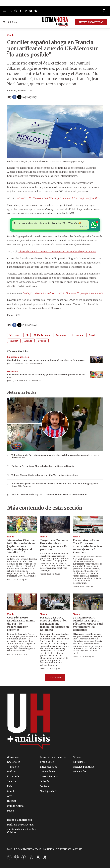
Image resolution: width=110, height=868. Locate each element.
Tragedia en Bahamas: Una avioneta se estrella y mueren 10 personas (55, 545)
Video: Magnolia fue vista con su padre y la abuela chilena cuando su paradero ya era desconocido (55, 456)
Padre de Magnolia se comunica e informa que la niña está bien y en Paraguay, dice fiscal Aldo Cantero (55, 485)
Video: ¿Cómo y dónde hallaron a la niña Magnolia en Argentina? (45, 475)
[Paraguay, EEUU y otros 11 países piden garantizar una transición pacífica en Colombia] (55, 602)
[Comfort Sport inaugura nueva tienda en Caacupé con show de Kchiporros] (96, 360)
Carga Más (55, 678)
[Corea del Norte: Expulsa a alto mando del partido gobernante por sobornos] (22, 602)
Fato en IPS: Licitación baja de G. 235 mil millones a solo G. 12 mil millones (49, 495)
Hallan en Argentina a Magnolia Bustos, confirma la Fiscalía (43, 466)
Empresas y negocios (18, 357)
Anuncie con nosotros (53, 757)
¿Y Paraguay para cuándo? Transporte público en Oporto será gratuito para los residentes (88, 624)
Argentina (77, 335)
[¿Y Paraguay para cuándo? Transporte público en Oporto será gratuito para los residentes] (88, 602)
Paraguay (61, 335)
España (28, 341)
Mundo (11, 35)
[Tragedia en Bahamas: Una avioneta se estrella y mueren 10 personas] (55, 524)
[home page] (55, 22)
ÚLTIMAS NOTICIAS (91, 22)
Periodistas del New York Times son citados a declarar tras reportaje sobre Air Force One (88, 546)
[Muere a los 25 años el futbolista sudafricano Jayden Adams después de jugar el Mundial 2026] (22, 524)
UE (27, 335)
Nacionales (13, 372)
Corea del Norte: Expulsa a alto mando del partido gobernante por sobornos (21, 624)
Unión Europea (42, 335)
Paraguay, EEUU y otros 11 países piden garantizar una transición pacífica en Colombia (54, 624)
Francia (42, 341)
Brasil (92, 335)
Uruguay (14, 341)
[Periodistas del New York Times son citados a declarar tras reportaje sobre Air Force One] (88, 524)
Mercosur (15, 335)
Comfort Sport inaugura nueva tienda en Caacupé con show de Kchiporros (46, 360)
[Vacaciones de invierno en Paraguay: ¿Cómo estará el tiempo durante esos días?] (96, 374)
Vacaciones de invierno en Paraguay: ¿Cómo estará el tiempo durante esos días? (46, 376)
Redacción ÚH (36, 364)
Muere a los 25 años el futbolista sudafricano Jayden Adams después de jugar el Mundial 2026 (22, 546)
